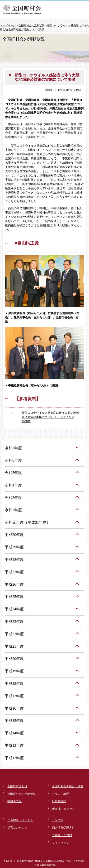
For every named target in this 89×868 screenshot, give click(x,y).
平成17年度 (14, 696)
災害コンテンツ (17, 828)
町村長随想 (59, 801)
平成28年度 (14, 560)
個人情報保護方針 (63, 828)
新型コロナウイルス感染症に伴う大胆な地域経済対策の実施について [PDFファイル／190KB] (50, 417)
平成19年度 (14, 671)
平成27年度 (14, 572)
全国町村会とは (17, 786)
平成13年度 (14, 745)
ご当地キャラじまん (20, 820)
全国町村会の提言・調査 (68, 786)
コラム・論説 (61, 794)
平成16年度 (14, 708)
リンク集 (58, 820)
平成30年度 (14, 535)
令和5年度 (13, 473)
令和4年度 (13, 485)
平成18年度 (14, 684)
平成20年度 (14, 659)
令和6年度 (13, 460)
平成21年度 (14, 646)
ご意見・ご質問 (62, 835)
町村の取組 (14, 801)
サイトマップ (61, 843)
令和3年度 (13, 498)
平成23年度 (14, 622)
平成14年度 (14, 733)
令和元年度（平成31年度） (28, 522)
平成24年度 (14, 609)
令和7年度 (13, 448)
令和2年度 (13, 510)
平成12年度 (14, 758)
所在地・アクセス (63, 809)
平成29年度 (14, 547)
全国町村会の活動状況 (32, 25)
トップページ (8, 25)
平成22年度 (14, 634)
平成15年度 (14, 721)
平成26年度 (14, 584)
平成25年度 (14, 597)
